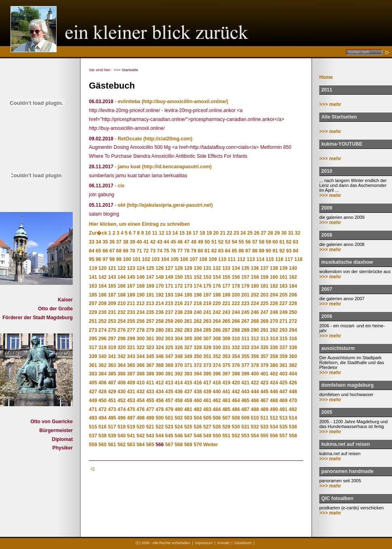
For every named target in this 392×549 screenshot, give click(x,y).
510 (255, 418)
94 (296, 251)
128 (179, 268)
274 (103, 330)
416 (198, 383)
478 (160, 409)
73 (153, 251)
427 (93, 392)
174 (198, 286)
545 (169, 436)
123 (131, 268)
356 (255, 356)
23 (236, 233)
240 (198, 312)
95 (92, 259)
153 (207, 277)
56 (248, 242)
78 (187, 251)
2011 (327, 90)
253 (112, 321)
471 (93, 409)
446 (274, 392)
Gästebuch (243, 543)
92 (282, 251)
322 (141, 348)
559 (93, 445)
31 (291, 233)
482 (198, 409)
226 (274, 303)
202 (255, 295)
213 (150, 303)
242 (217, 312)
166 (122, 286)
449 (93, 401)
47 (187, 242)
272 (293, 321)
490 (274, 409)
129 (188, 268)
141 (93, 277)
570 (198, 445)
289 (245, 330)
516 (103, 427)
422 (255, 383)
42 (153, 242)
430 (122, 392)
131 (207, 268)
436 (179, 392)
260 (179, 321)
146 (141, 277)
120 (103, 268)
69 (125, 251)
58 (262, 242)
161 (283, 277)
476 (141, 409)
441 (226, 392)
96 (98, 259)
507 (226, 418)
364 (122, 365)
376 (236, 365)
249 (283, 312)
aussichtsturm (338, 348)
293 (283, 330)
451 (112, 401)
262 (198, 321)
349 (188, 356)
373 (207, 365)
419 (226, 383)
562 (122, 445)
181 (264, 286)
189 (131, 295)
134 (236, 268)
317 (93, 348)
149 (169, 277)
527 (207, 427)
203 (264, 295)
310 (236, 339)
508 (236, 418)
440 (217, 392)
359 (283, 356)
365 (131, 365)
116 (279, 259)
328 (198, 348)
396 (217, 374)
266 (236, 321)
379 (264, 365)
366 (141, 365)
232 (122, 312)
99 (119, 259)
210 (122, 303)
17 (195, 233)
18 (202, 233)
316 (293, 339)
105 (175, 259)
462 (217, 401)
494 (103, 418)
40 (139, 242)
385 (112, 374)
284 (198, 330)
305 (188, 339)
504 (198, 418)
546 (179, 436)
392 (179, 374)
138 (274, 268)
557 (283, 436)
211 (131, 303)
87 (248, 251)
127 (169, 268)
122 (122, 268)
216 (179, 303)
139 (283, 268)
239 (188, 312)
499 (150, 418)
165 (112, 286)
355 (245, 356)
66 (105, 251)
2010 (327, 171)
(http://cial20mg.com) (168, 139)
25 (250, 233)
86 (241, 251)
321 (131, 348)
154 (217, 277)
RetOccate (130, 139)
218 (198, 303)
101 (137, 259)
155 (226, 277)
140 (293, 268)
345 (150, 356)
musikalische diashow (347, 262)
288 (236, 330)
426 (293, 383)
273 (93, 330)
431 (131, 392)
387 (131, 374)
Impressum (204, 543)
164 (103, 286)
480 (179, 409)
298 (122, 339)
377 (245, 365)
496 (122, 418)
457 (169, 401)
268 (255, 321)
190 (141, 295)
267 (245, 321)
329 (207, 348)
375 (226, 365)
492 (293, 409)
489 (264, 409)
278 (141, 330)
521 (150, 427)
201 (245, 295)
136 (255, 268)
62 (289, 242)
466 (255, 401)
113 (251, 259)
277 (131, 330)
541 (131, 436)
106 (184, 259)
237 (169, 312)
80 (200, 251)
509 (245, 418)
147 (150, 277)
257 (150, 321)
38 (125, 242)
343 (131, 356)
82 (214, 251)
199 (226, 295)
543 (150, 436)
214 (160, 303)
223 (245, 303)
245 (245, 312)
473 (112, 409)
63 (296, 242)
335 (264, 348)
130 (198, 268)
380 (274, 365)
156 (236, 277)
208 (103, 303)
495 (112, 418)
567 (169, 445)
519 (131, 427)
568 (179, 445)
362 (103, 365)
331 (226, 348)
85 (234, 251)
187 (112, 295)
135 (245, 268)
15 (182, 233)
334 (255, 348)
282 (179, 330)
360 (293, 356)
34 (98, 242)
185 (93, 295)
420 (236, 383)
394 (198, 374)
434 (160, 392)
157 (245, 277)
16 (189, 233)
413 (169, 383)
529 (226, 427)
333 (245, 348)
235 (150, 312)
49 (200, 242)
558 (293, 436)
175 (207, 286)
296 (103, 339)
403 (283, 374)
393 (188, 374)
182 (274, 286)
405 (93, 383)
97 (105, 259)
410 (141, 383)
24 (243, 233)
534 (274, 427)
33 (92, 242)
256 (141, 321)
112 (241, 259)
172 (179, 286)
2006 (327, 316)
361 (93, 365)
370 (179, 365)
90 (269, 251)
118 (298, 259)
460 (198, 401)
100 (127, 259)
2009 (327, 208)
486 (236, 409)
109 (213, 259)
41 (146, 242)
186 (103, 295)
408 (122, 383)
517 (112, 427)
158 (255, 277)
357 (264, 356)
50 (207, 242)
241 (207, 312)
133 (226, 268)
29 (277, 233)
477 (150, 409)
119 (93, 268)
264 (217, 321)
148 (160, 277)
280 (160, 330)
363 (112, 365)
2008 (327, 235)
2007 (327, 289)
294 (293, 330)
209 (112, 303)
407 (112, 383)
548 (198, 436)
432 (141, 392)
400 (255, 374)
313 (264, 339)
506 (217, 418)
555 (264, 436)
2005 (327, 412)
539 (112, 436)
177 (226, 286)
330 (217, 348)
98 (112, 259)
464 (236, 401)
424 (274, 383)
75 (166, 251)
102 (146, 259)
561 (112, 445)
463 (226, 401)
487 (245, 409)
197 (207, 295)
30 (284, 233)
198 (217, 295)
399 (245, 374)
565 (150, 445)
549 (207, 436)
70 (132, 251)
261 (188, 321)
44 (166, 242)
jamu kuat (129, 167)
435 (169, 392)
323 (150, 348)
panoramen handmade (347, 471)
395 (207, 374)
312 (255, 339)
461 (207, 401)
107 (194, 259)
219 (207, 303)
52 (221, 242)
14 (175, 233)
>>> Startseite (126, 70)
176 (217, 286)
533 (264, 427)
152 (198, 277)
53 (228, 242)
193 (169, 295)
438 (198, 392)
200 (236, 295)
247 (264, 312)
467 (264, 401)
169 (150, 286)
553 (245, 436)
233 (131, 312)
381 (283, 365)
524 (179, 427)
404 (293, 374)
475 (131, 409)
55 (241, 242)
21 (222, 233)
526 (198, 427)
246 (255, 312)
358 (274, 356)
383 (93, 374)
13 (168, 233)
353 (226, 356)
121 (112, 268)
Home (326, 77)
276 (122, 330)
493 (93, 418)
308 (217, 339)
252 (103, 321)
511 (264, 418)
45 (173, 242)
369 (169, 365)
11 (155, 233)
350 (198, 356)
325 (169, 348)
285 (207, 330)
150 (179, 277)
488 (255, 409)
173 (188, 286)
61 (282, 242)
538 (103, 436)
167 (131, 286)
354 (236, 356)
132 (217, 268)
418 (217, 383)
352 (217, 356)
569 (188, 445)
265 (226, 321)
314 (274, 339)
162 (293, 277)
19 (209, 233)
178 (236, 286)
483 (207, 409)
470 (293, 401)
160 (274, 277)
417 (207, 383)
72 (146, 251)
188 (122, 295)
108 (203, 259)
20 (216, 233)
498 (141, 418)
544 (160, 436)
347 (169, 356)
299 (131, 339)
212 (141, 303)
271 (283, 321)
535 (283, 427)
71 (139, 251)
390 (160, 374)
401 (264, 374)
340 (103, 356)
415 (188, 383)
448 (293, 392)
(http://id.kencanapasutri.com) (177, 167)
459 (188, 401)
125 (150, 268)
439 (207, 392)
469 (283, 401)
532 (255, 427)
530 (236, 427)
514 (293, 418)
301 (150, 339)
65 (98, 251)
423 (264, 383)
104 (165, 259)
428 (103, 392)
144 (122, 277)
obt (121, 205)
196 (198, 295)
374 (217, 365)
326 (179, 348)
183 (283, 286)
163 (93, 286)
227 (283, 303)
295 (93, 339)
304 (179, 339)
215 (169, 303)
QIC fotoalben (337, 498)
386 (122, 374)
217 (188, 303)
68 (119, 251)
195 (188, 295)
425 (283, 383)
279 (150, 330)
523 (169, 427)
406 (103, 383)
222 (236, 303)
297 (112, 339)
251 (93, 321)
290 (255, 330)
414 (179, 383)
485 (226, 409)
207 (93, 303)
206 (293, 295)
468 (274, 401)
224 (255, 303)
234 (141, 312)
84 (228, 251)
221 (226, 303)
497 (131, 418)
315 (283, 339)
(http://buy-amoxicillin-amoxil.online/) (185, 102)
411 (150, 383)
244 (236, 312)
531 (245, 427)
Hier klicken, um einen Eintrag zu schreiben (139, 224)
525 (188, 427)
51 (214, 242)
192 (160, 295)
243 (226, 312)
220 (217, 303)
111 (232, 259)
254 (122, 321)
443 (245, 392)
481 (188, 409)
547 (188, 436)
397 (226, 374)
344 (141, 356)
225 (264, 303)
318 (103, 348)
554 (255, 436)
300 (141, 339)
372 (198, 365)
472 (103, 409)
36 (112, 242)
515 (93, 427)
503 (188, 418)
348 (179, 356)
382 (293, 365)
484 (217, 409)
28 (270, 233)
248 (274, 312)
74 (159, 251)
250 (293, 312)
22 (229, 233)
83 (221, 251)
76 (173, 251)
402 (274, 374)
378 (255, 365)
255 (131, 321)
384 (103, 374)
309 (226, 339)
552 (236, 436)
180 (255, 286)
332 (236, 348)
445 (264, 392)
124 (141, 268)
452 (122, 401)
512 (274, 418)
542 (141, 436)
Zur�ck (98, 233)
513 (283, 418)
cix (121, 186)
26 (257, 233)
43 (159, 242)
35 (105, 242)
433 (150, 392)
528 (217, 427)
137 (264, 268)
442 (236, 392)
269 (264, 321)
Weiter (211, 445)
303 (169, 339)
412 (160, 383)
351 (207, 356)
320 (122, 348)
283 (188, 330)
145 (131, 277)
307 (207, 339)
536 (293, 427)
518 (122, 427)
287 (226, 330)
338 (293, 348)
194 (179, 295)
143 (112, 277)
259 (169, 321)
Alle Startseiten (339, 117)
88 (255, 251)
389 (150, 374)
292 (274, 330)
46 (180, 242)
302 (160, 339)
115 (270, 259)
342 (122, 356)
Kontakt (223, 543)
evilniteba (129, 102)
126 (160, 268)
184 (293, 286)
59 (269, 242)
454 (141, 401)
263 (207, 321)
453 (131, 401)
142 (103, 277)
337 (283, 348)
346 (160, 356)
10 (148, 233)
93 (289, 251)
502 (179, 418)
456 (160, 401)
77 (180, 251)
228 (293, 303)
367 (150, 365)
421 (245, 383)
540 (122, 436)
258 (160, 321)
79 (193, 251)
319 (112, 348)
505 (207, 418)
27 (263, 233)
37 (119, 242)
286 (217, 330)
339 (93, 356)
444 (255, 392)
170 (160, 286)
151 (188, 277)
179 (245, 286)
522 (160, 427)
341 (112, 356)
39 (132, 242)
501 (169, 418)
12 (161, 233)
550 (217, 436)
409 (131, 383)
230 (103, 312)
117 (289, 259)
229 (93, 312)
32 (298, 233)
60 (275, 242)
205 (283, 295)
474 (122, 409)
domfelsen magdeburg (348, 385)
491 (283, 409)
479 (169, 409)
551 (226, 436)
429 (112, 392)
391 (169, 374)
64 (92, 251)
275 (112, 330)
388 (141, 374)
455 (150, 401)
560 (103, 445)
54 (234, 242)
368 (160, 365)
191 (150, 295)
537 (93, 436)
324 (160, 348)
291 (264, 330)
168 (141, 286)
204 (274, 295)
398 (236, 374)
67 (112, 251)
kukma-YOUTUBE (342, 144)
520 (141, 427)
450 (103, 401)
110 (222, 259)
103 (156, 259)
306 (198, 339)
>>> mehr (330, 104)
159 (264, 277)
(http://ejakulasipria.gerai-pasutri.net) (170, 205)
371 (188, 365)
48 (193, 242)
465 (245, 401)
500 (160, 418)
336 (274, 348)
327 (188, 348)
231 (112, 312)
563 (131, 445)
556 (274, 436)
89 (262, 251)
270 (274, 321)
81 (207, 251)
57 (255, 242)
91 (275, 251)
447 (283, 392)
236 (160, 312)
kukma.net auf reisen (346, 444)
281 (169, 330)
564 (141, 445)
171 (169, 286)
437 (188, 392)
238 (179, 312)
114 (260, 259)
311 (245, 339)
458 (179, 401)
